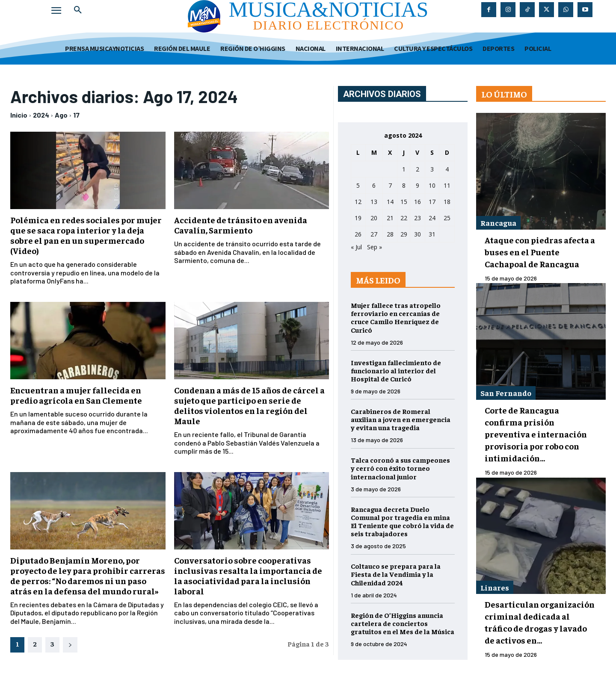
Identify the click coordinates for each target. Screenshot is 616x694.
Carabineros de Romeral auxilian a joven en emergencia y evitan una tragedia (401, 419)
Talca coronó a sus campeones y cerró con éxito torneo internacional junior (400, 468)
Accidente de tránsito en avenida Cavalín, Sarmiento (241, 225)
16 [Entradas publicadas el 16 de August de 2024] (418, 202)
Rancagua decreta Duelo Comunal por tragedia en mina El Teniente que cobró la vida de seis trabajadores (402, 521)
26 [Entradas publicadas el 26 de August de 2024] (358, 234)
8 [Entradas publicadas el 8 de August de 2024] (404, 185)
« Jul (356, 247)
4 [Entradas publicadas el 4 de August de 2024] (447, 169)
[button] (78, 10)
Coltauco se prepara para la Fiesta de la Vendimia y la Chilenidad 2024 (396, 574)
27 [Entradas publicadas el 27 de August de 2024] (374, 234)
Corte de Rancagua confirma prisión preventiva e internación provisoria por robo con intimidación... (536, 434)
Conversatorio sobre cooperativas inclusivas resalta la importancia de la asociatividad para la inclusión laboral (248, 575)
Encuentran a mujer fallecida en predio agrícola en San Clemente (76, 395)
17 (76, 115)
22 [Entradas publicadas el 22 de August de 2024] (404, 218)
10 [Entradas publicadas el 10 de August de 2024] (432, 185)
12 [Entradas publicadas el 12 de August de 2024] (358, 202)
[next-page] (70, 645)
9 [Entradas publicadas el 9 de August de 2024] (418, 185)
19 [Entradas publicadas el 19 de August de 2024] (358, 218)
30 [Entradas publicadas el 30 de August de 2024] (418, 234)
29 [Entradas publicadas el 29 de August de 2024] (404, 234)
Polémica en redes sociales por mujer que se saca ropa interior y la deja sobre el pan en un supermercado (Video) (86, 235)
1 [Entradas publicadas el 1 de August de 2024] (404, 169)
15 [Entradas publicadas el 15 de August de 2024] (404, 202)
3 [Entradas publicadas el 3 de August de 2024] (432, 169)
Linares (495, 587)
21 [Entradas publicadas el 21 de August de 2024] (390, 218)
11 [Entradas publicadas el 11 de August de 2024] (447, 185)
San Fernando (506, 393)
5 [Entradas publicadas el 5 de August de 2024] (358, 185)
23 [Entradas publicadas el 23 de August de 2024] (418, 218)
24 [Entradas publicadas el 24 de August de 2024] (432, 218)
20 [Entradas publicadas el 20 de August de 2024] (374, 218)
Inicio (19, 115)
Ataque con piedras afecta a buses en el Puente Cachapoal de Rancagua (540, 252)
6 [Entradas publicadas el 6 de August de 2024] (374, 185)
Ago (61, 115)
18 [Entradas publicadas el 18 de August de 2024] (447, 202)
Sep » (375, 247)
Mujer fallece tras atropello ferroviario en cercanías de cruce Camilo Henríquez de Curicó (396, 317)
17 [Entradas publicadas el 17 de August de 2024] (432, 202)
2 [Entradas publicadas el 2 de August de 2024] (418, 169)
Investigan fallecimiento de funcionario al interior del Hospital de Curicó (396, 370)
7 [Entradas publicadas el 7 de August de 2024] (390, 185)
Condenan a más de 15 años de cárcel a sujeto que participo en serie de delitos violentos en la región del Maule (249, 405)
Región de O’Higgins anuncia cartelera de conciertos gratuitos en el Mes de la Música (403, 623)
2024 (41, 115)
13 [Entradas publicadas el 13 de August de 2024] (374, 202)
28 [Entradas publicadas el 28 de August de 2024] (390, 234)
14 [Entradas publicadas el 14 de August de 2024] (390, 202)
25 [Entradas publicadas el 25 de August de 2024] (447, 218)
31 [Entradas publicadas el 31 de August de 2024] (432, 234)
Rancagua (498, 223)
